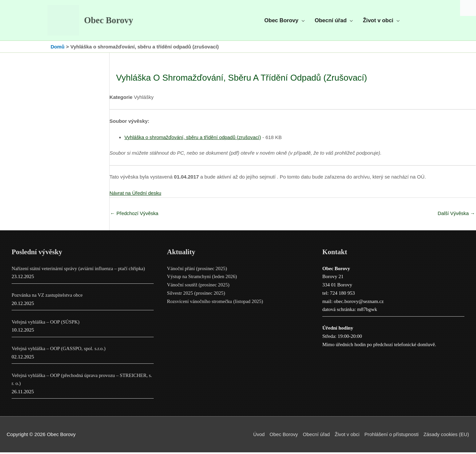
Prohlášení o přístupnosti (391, 436)
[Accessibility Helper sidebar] (468, 8)
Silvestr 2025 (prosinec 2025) (197, 295)
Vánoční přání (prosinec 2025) (198, 270)
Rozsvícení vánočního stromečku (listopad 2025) (216, 303)
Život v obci (346, 436)
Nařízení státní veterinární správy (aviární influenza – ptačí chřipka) (79, 270)
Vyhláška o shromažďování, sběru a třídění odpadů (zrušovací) (194, 139)
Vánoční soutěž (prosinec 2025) (199, 286)
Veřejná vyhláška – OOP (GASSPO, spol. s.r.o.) (59, 350)
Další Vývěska (456, 215)
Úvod (256, 436)
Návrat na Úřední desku (136, 194)
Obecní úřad (314, 436)
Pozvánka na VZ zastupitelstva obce (48, 297)
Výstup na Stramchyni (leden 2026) (202, 278)
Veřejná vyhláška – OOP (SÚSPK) (46, 324)
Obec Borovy (111, 21)
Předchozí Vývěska (135, 215)
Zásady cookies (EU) (446, 436)
